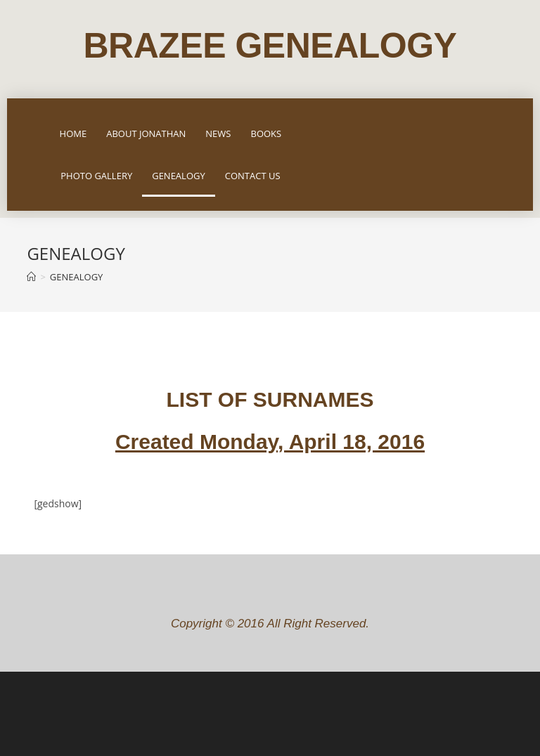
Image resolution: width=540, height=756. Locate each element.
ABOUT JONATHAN (146, 133)
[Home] (31, 277)
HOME (73, 133)
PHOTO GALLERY (96, 176)
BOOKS (266, 133)
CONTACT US (253, 176)
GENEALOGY (179, 176)
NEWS (218, 133)
